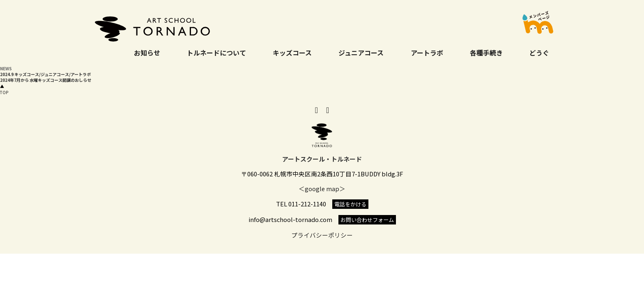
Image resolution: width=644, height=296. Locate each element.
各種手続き (486, 53)
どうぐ (539, 53)
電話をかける (350, 204)
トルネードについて (216, 53)
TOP (4, 89)
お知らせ (147, 53)
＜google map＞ (322, 188)
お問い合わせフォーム (367, 220)
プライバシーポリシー (322, 235)
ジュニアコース (361, 53)
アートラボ (427, 53)
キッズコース (292, 53)
